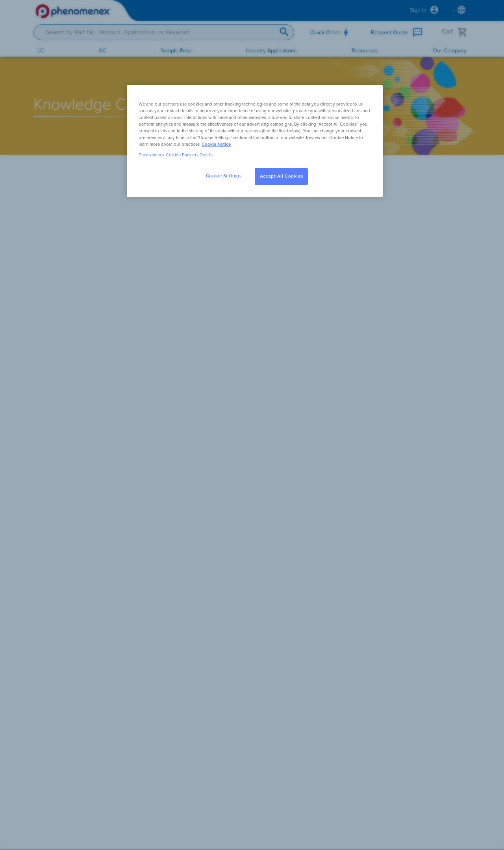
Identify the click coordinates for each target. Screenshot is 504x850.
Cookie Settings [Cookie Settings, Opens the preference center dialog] (224, 176)
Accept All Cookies (281, 176)
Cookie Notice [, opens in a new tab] (216, 144)
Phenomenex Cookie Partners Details (176, 155)
